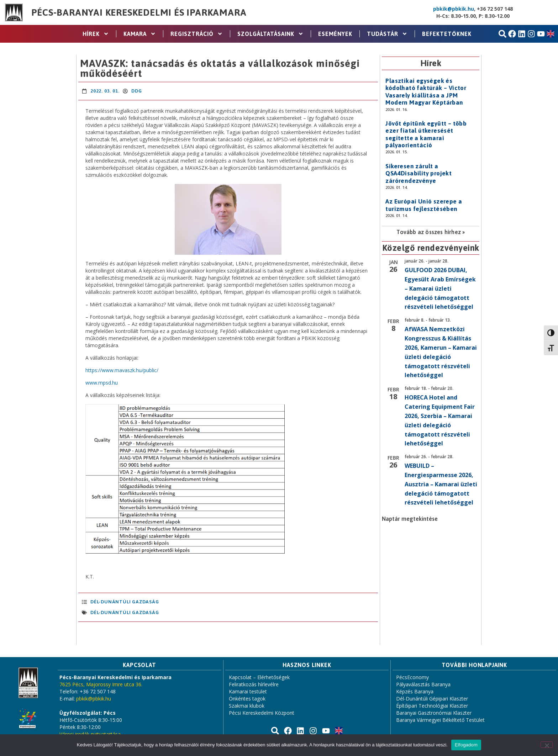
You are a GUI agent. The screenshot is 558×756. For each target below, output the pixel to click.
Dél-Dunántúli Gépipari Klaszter (432, 699)
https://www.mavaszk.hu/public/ (122, 370)
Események (335, 34)
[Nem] (547, 745)
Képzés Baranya (415, 691)
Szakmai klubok (247, 706)
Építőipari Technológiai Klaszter (432, 706)
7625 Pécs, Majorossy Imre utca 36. (101, 684)
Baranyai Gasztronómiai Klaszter (434, 713)
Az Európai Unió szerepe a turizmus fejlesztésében (424, 205)
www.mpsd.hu (102, 383)
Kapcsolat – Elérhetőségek (259, 677)
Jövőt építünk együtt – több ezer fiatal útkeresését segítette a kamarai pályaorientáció (426, 134)
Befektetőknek (447, 34)
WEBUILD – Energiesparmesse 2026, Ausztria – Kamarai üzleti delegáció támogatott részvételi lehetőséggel (441, 484)
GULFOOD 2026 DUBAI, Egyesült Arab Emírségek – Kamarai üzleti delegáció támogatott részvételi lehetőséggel (440, 289)
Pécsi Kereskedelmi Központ (262, 713)
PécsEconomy (412, 677)
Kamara (140, 34)
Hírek (96, 34)
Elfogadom (466, 745)
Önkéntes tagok (247, 699)
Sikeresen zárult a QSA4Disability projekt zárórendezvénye (418, 173)
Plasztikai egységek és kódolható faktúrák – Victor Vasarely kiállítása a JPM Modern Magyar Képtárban (426, 92)
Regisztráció (197, 34)
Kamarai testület (248, 691)
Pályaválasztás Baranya (423, 684)
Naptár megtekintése (410, 519)
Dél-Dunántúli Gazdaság (125, 602)
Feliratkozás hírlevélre (254, 684)
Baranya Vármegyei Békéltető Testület (440, 720)
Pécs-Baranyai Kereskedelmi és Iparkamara (139, 12)
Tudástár (387, 34)
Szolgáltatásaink (270, 34)
